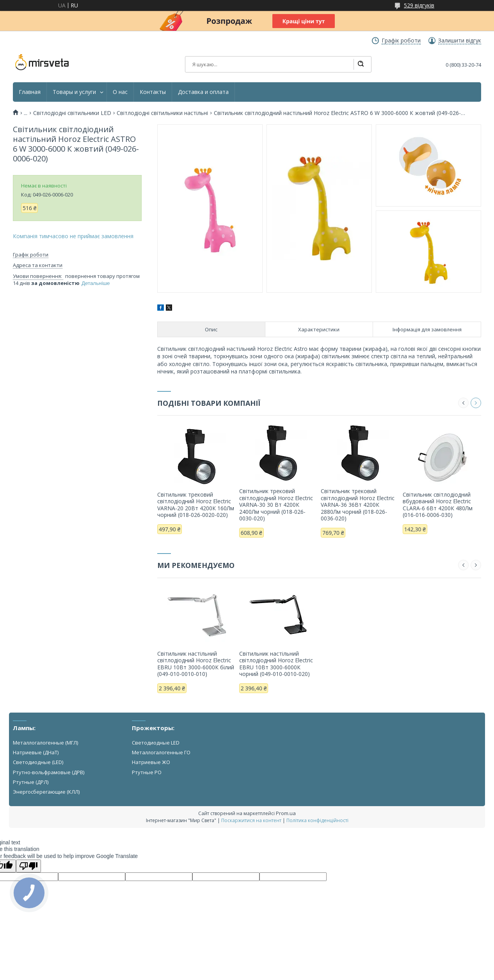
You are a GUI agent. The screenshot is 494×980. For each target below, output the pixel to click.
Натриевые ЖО (151, 762)
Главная (30, 92)
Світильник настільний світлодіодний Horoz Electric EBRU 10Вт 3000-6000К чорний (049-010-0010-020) (276, 664)
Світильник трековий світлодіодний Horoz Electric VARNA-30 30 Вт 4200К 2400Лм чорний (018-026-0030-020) (276, 505)
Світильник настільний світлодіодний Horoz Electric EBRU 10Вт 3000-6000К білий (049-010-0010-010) (196, 664)
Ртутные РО (147, 772)
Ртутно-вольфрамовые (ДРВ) (49, 772)
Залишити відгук (460, 41)
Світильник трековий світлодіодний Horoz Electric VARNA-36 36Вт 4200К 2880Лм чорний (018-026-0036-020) (358, 505)
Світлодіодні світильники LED (72, 113)
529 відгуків (419, 5)
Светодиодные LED (156, 743)
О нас (120, 92)
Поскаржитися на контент (251, 820)
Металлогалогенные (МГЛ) (45, 743)
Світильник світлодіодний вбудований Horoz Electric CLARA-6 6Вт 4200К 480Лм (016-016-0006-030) (438, 505)
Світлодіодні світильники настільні (162, 113)
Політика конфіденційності (317, 820)
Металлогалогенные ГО (161, 752)
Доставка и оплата (203, 92)
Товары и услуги (74, 92)
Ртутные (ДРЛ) (31, 782)
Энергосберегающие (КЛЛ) (46, 792)
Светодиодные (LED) (38, 762)
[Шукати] (361, 64)
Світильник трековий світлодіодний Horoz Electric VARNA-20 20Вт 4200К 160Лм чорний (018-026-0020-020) (196, 505)
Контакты (153, 92)
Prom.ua (286, 813)
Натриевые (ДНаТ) (36, 752)
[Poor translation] (28, 866)
